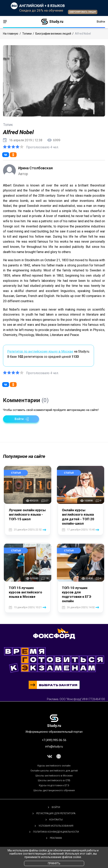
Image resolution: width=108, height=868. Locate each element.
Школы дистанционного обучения (54, 790)
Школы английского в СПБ (54, 780)
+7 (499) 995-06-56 (54, 740)
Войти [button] (101, 22)
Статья (16, 473)
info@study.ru (54, 746)
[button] (21, 419)
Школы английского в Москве (54, 776)
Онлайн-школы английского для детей (54, 771)
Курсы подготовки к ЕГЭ (54, 785)
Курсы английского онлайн (54, 766)
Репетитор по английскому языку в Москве (40, 351)
